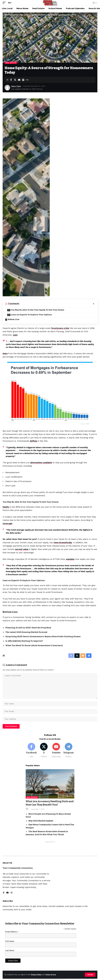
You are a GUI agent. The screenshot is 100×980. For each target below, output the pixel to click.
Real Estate (11, 63)
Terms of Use (51, 975)
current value (22, 549)
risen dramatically (63, 543)
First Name (10, 941)
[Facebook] (32, 750)
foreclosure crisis (60, 328)
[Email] (19, 80)
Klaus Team (16, 86)
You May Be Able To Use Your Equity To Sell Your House (38, 310)
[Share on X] (15, 80)
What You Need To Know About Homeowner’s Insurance (34, 645)
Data (5, 354)
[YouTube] (7, 893)
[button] (90, 975)
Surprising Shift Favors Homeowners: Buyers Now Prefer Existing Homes (43, 636)
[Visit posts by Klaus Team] (7, 88)
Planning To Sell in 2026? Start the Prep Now (28, 628)
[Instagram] (12, 893)
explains (70, 559)
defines (34, 441)
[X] (44, 750)
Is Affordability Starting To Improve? (24, 641)
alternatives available (41, 463)
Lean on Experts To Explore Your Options (31, 315)
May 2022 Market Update (41, 821)
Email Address (12, 932)
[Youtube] (56, 750)
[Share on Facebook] (11, 80)
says (15, 335)
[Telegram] (68, 750)
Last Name (10, 950)
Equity (6, 507)
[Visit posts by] (27, 809)
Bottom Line (14, 319)
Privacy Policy (36, 975)
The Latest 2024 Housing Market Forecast (26, 632)
